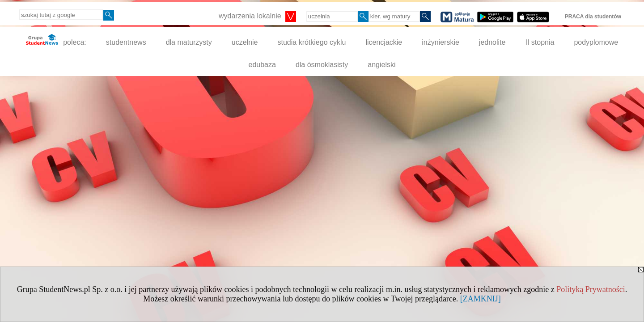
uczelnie (245, 42)
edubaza (262, 65)
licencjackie (384, 42)
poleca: (56, 40)
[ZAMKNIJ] (481, 299)
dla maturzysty (189, 42)
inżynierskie (441, 42)
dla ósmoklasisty (322, 65)
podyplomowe (596, 42)
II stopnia (540, 42)
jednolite (492, 42)
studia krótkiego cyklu (311, 42)
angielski (381, 65)
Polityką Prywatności (591, 289)
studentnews (126, 42)
